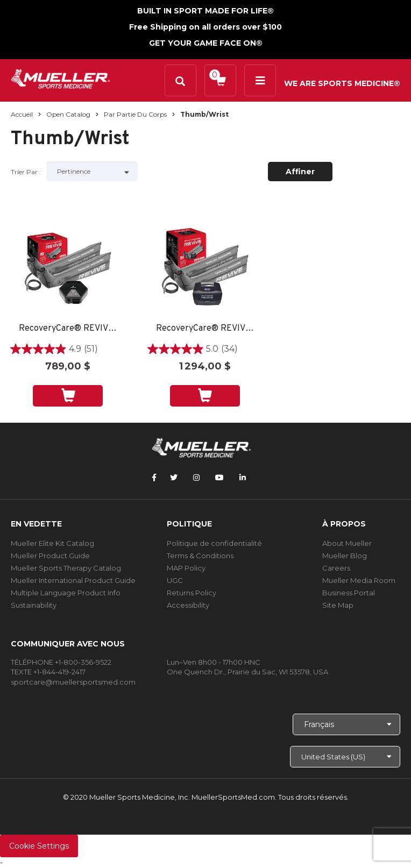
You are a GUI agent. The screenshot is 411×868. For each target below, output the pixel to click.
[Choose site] (345, 757)
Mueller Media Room (359, 580)
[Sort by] (92, 172)
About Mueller (347, 543)
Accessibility (188, 605)
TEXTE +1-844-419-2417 (48, 672)
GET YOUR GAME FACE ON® (206, 43)
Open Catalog (68, 114)
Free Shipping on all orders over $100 (205, 27)
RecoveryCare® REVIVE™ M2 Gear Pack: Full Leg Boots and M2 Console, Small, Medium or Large (68, 329)
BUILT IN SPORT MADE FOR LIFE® (205, 11)
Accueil (22, 114)
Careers (336, 568)
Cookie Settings (39, 846)
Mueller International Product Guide (73, 580)
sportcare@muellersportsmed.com (73, 682)
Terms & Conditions (200, 556)
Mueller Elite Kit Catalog (52, 543)
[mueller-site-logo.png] (61, 78)
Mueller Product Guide (50, 556)
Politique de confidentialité (214, 543)
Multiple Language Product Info (66, 593)
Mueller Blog (345, 556)
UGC (175, 580)
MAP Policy (186, 568)
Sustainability (34, 605)
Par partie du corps (135, 114)
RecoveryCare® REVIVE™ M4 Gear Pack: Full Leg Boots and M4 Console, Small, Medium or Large (205, 329)
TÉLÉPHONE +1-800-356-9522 (61, 662)
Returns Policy (192, 593)
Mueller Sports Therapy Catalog (66, 568)
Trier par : (26, 172)
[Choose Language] (346, 724)
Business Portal (349, 593)
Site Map (338, 605)
